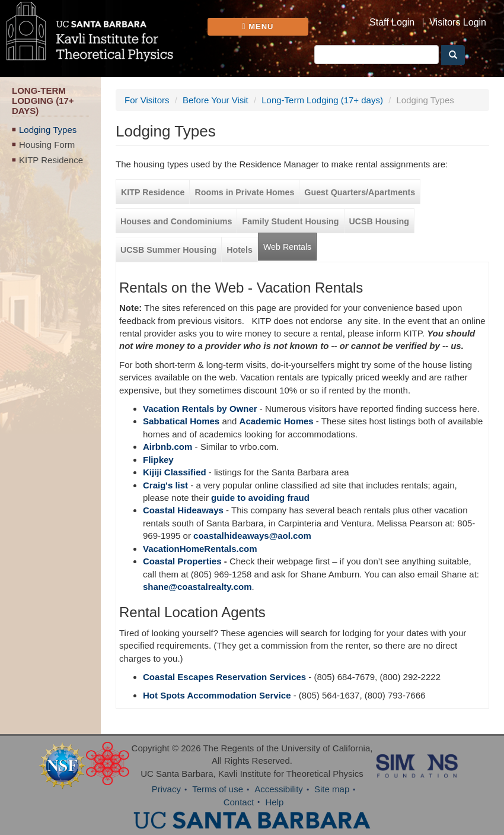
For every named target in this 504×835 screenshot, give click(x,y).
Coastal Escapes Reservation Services (224, 677)
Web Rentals (287, 247)
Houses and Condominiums (176, 221)
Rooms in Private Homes (244, 192)
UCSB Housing (379, 221)
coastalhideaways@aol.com (252, 536)
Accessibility (279, 789)
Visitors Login (458, 23)
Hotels (240, 250)
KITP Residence (51, 160)
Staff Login (392, 23)
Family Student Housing (290, 221)
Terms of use (218, 789)
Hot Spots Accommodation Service (217, 695)
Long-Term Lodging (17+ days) (322, 100)
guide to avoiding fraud (260, 498)
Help (275, 802)
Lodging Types (48, 130)
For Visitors (147, 100)
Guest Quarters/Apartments (360, 192)
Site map (332, 789)
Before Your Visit (216, 100)
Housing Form (47, 145)
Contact (239, 802)
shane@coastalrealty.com (197, 587)
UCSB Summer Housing (168, 250)
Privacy (166, 789)
